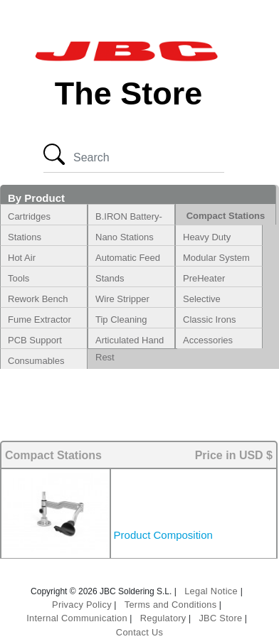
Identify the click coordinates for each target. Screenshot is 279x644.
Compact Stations (226, 216)
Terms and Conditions (171, 605)
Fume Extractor (40, 320)
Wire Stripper (122, 299)
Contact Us (139, 632)
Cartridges (29, 216)
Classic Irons (209, 320)
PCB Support (35, 340)
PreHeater (204, 278)
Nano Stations (125, 237)
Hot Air (22, 258)
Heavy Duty (207, 237)
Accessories (208, 340)
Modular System (216, 258)
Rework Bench (38, 299)
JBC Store (220, 618)
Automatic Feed (128, 258)
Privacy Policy (82, 605)
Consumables (36, 361)
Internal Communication (77, 618)
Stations (25, 237)
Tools (19, 278)
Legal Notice (212, 591)
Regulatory (163, 618)
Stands (110, 278)
